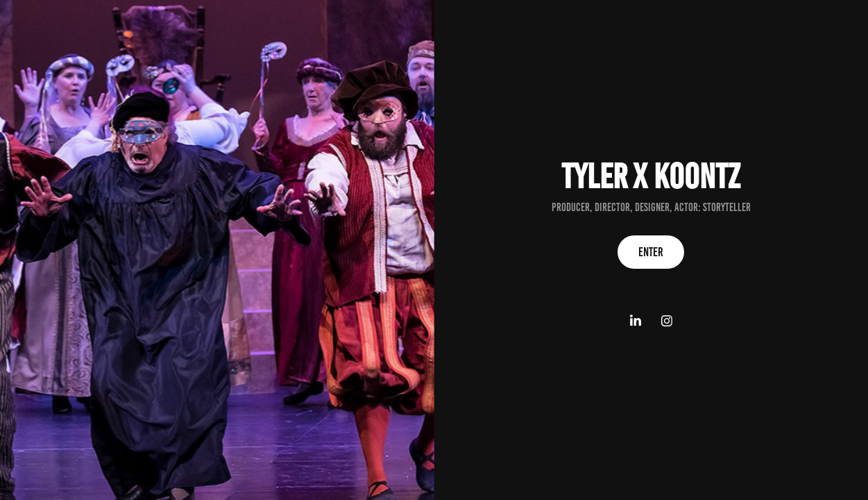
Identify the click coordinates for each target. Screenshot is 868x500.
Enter (651, 252)
